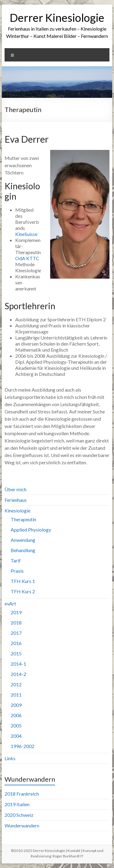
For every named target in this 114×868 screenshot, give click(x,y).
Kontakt (74, 851)
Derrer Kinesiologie (57, 18)
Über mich (16, 489)
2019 (16, 612)
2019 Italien (17, 804)
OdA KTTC (27, 258)
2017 (16, 633)
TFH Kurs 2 (23, 591)
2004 (16, 736)
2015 (16, 653)
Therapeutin (23, 519)
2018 (16, 623)
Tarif (16, 560)
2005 (16, 726)
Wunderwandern (22, 825)
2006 (16, 715)
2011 (16, 695)
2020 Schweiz (19, 815)
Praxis (17, 571)
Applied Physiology (31, 530)
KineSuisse (26, 234)
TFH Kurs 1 (23, 581)
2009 (16, 705)
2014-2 (18, 674)
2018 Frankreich (22, 794)
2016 (16, 643)
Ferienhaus (16, 500)
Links (10, 758)
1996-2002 (22, 746)
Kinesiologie (17, 510)
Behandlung (23, 550)
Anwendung (23, 540)
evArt (10, 603)
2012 (16, 684)
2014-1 (18, 664)
